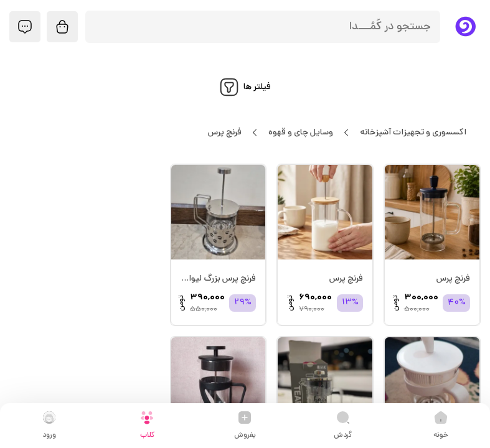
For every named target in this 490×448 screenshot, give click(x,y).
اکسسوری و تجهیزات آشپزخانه (413, 133)
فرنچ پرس (224, 133)
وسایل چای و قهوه (300, 133)
